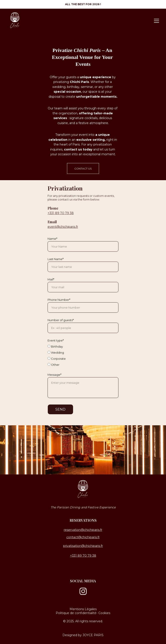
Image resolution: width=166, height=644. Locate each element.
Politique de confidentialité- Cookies (83, 613)
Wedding (56, 353)
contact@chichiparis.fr (83, 537)
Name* (52, 239)
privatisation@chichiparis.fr (83, 546)
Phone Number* (59, 300)
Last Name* (56, 259)
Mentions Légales (83, 609)
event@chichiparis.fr (63, 231)
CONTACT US (83, 170)
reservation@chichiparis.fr (83, 530)
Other (53, 365)
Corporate (57, 359)
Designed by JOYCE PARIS (83, 635)
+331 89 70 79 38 (61, 218)
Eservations (84, 521)
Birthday (55, 346)
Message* (54, 375)
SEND (60, 409)
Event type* (56, 340)
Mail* (51, 279)
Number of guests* (61, 320)
